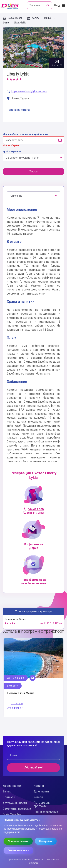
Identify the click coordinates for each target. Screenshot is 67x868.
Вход (57, 5)
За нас (7, 791)
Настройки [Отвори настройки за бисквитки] (46, 841)
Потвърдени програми (42, 804)
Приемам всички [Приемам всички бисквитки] (18, 841)
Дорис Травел (13, 18)
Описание (16, 196)
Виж (33, 678)
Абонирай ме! (34, 767)
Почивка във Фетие (15, 619)
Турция (48, 18)
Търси (33, 171)
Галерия (33, 48)
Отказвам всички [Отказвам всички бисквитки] (18, 850)
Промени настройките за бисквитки (25, 860)
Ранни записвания (46, 812)
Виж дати (13, 686)
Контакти (9, 797)
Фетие (6, 23)
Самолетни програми (17, 809)
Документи (41, 791)
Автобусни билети (15, 803)
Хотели (33, 18)
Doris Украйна (12, 814)
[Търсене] (48, 5)
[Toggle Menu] (64, 6)
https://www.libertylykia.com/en (29, 91)
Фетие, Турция (18, 99)
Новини (39, 786)
